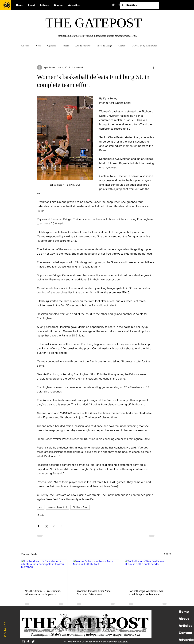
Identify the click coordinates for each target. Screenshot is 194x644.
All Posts (25, 46)
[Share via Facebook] (38, 526)
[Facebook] (119, 5)
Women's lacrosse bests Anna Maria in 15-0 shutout (94, 593)
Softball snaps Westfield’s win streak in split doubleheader (146, 593)
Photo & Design (104, 46)
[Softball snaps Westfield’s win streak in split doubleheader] (148, 573)
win (41, 507)
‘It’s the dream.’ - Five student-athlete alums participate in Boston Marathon (43, 593)
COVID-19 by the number (144, 46)
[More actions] (153, 68)
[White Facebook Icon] (28, 642)
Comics (122, 46)
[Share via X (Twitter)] (46, 526)
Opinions (52, 46)
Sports (66, 46)
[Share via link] (62, 526)
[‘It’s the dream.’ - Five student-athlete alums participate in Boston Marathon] (44, 573)
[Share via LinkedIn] (54, 526)
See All (168, 554)
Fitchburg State (80, 507)
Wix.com (123, 642)
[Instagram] (114, 5)
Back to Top (5, 630)
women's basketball (57, 507)
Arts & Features (83, 46)
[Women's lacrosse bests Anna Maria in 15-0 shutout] (96, 573)
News (38, 46)
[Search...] (140, 5)
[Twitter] (125, 5)
